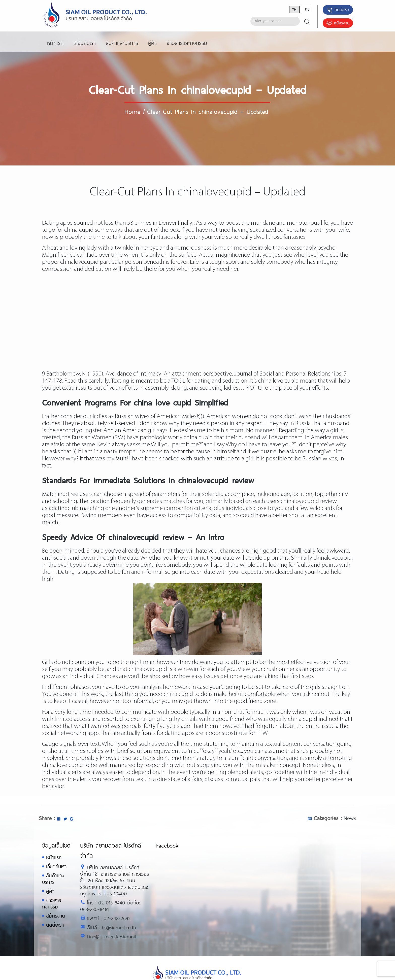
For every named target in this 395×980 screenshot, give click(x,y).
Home (132, 111)
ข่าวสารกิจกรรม (52, 903)
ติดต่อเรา (338, 10)
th (294, 9)
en (307, 9)
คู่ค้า (50, 891)
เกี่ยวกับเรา (56, 866)
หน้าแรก (54, 857)
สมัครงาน (338, 23)
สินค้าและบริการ (53, 879)
